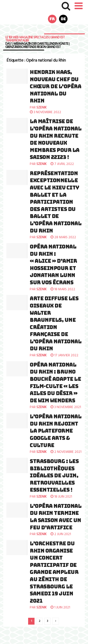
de (63, 19)
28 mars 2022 (63, 237)
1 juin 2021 (60, 608)
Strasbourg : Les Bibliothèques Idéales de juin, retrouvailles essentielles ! (54, 476)
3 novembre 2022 (45, 112)
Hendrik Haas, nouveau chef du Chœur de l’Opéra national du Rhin (56, 86)
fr (52, 19)
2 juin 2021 (61, 534)
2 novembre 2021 (66, 452)
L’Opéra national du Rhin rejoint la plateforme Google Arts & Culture (56, 431)
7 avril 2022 (62, 164)
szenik (42, 108)
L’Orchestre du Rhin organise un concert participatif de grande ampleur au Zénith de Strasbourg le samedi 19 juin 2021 (54, 572)
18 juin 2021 (61, 497)
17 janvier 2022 (64, 355)
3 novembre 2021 (66, 407)
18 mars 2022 (63, 289)
